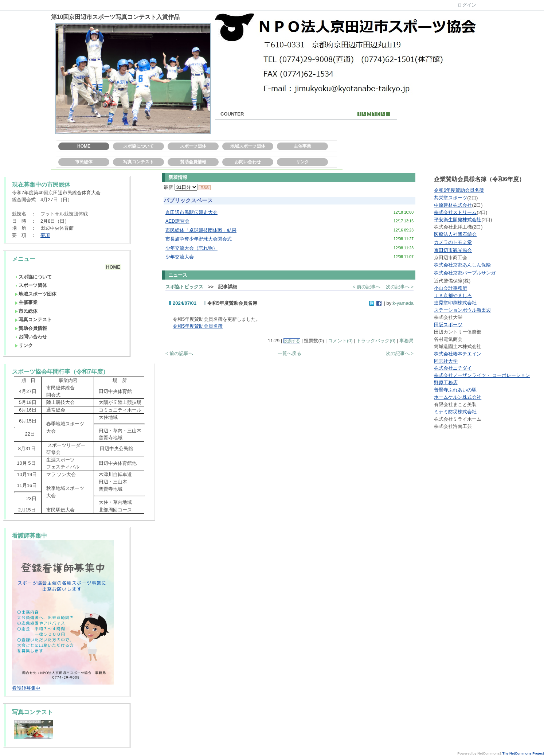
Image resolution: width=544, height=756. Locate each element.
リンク (302, 162)
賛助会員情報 (193, 162)
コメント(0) (340, 341)
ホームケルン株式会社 (458, 397)
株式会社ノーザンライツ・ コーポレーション (482, 375)
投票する (292, 341)
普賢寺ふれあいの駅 (455, 390)
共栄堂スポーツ (451, 198)
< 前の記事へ (367, 287)
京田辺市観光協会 (453, 250)
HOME (84, 146)
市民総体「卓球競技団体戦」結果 (201, 230)
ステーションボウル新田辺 (462, 310)
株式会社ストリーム (455, 212)
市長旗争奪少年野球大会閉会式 (199, 239)
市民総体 (84, 162)
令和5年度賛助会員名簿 (198, 326)
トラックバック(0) (376, 341)
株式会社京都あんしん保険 (462, 265)
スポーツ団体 (193, 146)
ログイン (467, 5)
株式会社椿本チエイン (458, 354)
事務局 (406, 341)
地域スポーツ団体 (248, 146)
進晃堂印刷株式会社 (455, 303)
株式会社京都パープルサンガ (465, 273)
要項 (45, 235)
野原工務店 (446, 383)
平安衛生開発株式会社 (458, 220)
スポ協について (138, 146)
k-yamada (403, 303)
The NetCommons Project (523, 753)
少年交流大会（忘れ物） (191, 248)
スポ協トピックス (184, 287)
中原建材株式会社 (453, 205)
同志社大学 (446, 361)
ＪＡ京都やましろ (453, 295)
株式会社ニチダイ (453, 368)
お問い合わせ (248, 162)
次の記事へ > (400, 287)
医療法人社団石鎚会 (455, 234)
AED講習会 (177, 221)
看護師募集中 (26, 688)
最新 (181, 187)
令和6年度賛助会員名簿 (459, 190)
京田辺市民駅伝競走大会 (191, 212)
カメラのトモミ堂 (453, 242)
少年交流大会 (180, 257)
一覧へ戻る (289, 353)
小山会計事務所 (451, 288)
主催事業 (302, 146)
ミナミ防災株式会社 (455, 412)
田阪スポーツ (448, 325)
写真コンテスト (138, 162)
